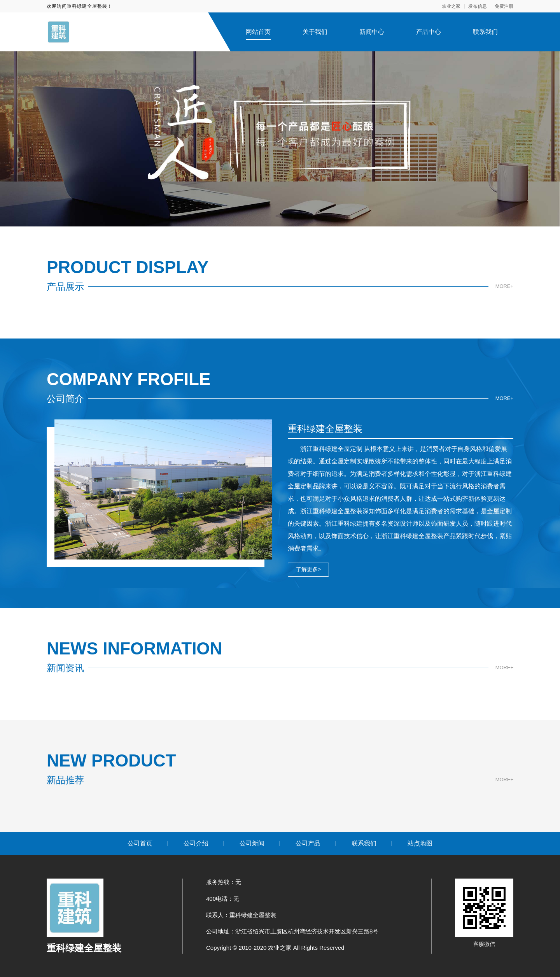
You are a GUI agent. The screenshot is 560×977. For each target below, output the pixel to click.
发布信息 (478, 6)
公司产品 (308, 843)
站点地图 (420, 843)
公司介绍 (196, 843)
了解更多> (308, 569)
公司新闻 (252, 843)
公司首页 (140, 843)
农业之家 (451, 6)
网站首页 (258, 32)
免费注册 (504, 6)
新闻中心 (372, 32)
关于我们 (315, 32)
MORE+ (504, 286)
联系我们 (485, 32)
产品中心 (429, 32)
